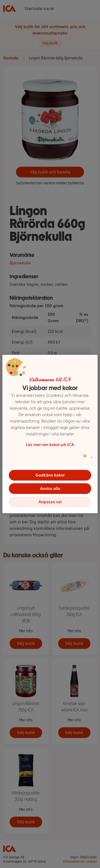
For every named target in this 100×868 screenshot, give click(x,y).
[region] (50, 434)
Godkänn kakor (50, 475)
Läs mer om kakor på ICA (50, 445)
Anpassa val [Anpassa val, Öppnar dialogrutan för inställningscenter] (50, 502)
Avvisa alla (50, 488)
